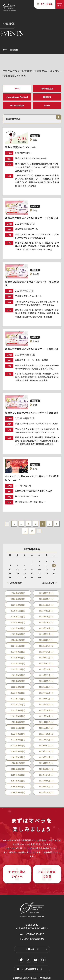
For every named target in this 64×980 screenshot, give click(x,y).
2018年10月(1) (18, 763)
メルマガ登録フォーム (32, 969)
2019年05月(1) (46, 757)
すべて (17, 88)
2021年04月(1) (46, 740)
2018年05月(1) (18, 775)
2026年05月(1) (46, 599)
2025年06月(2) (46, 622)
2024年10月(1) (18, 646)
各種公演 (47, 97)
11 (54, 565)
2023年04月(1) (18, 687)
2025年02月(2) (46, 634)
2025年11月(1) (46, 611)
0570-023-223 (35, 934)
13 (32, 531)
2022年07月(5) (18, 710)
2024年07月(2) (46, 646)
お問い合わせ (32, 949)
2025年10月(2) (18, 617)
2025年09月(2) (46, 617)
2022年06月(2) (46, 710)
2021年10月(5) (46, 728)
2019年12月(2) (46, 745)
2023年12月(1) (18, 663)
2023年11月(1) (46, 663)
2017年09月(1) (18, 781)
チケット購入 (47, 4)
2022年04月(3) (46, 716)
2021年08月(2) (46, 734)
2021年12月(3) (46, 722)
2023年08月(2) (18, 675)
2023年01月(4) (46, 693)
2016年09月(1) (18, 786)
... (21, 524)
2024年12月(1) (18, 640)
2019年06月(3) (18, 757)
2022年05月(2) (18, 716)
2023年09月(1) (46, 669)
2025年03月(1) (18, 634)
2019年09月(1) (18, 751)
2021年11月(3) (18, 728)
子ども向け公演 (17, 105)
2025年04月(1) (46, 628)
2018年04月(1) (46, 775)
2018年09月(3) (46, 763)
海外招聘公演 (47, 88)
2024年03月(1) (18, 658)
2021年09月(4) (18, 734)
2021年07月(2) (18, 740)
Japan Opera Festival (17, 97)
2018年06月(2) (46, 769)
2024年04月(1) (46, 652)
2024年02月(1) (46, 658)
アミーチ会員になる (47, 874)
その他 (47, 105)
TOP (5, 50)
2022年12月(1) (18, 699)
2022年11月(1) (46, 699)
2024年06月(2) (18, 652)
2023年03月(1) (46, 687)
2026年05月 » (49, 583)
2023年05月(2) (46, 681)
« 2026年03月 (15, 583)
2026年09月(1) (18, 593)
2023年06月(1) (18, 681)
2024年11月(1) (46, 640)
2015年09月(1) (46, 792)
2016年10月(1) (46, 781)
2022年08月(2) (46, 704)
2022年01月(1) (18, 722)
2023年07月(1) (46, 675)
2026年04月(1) (18, 605)
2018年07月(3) (18, 769)
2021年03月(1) (18, 745)
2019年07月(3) (46, 751)
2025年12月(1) (18, 611)
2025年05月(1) (18, 628)
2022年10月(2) (18, 704)
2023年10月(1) (18, 669)
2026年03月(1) (46, 605)
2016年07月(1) (18, 792)
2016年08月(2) (46, 786)
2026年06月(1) (18, 599)
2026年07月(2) (46, 593)
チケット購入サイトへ (17, 874)
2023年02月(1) (18, 693)
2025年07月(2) (18, 622)
